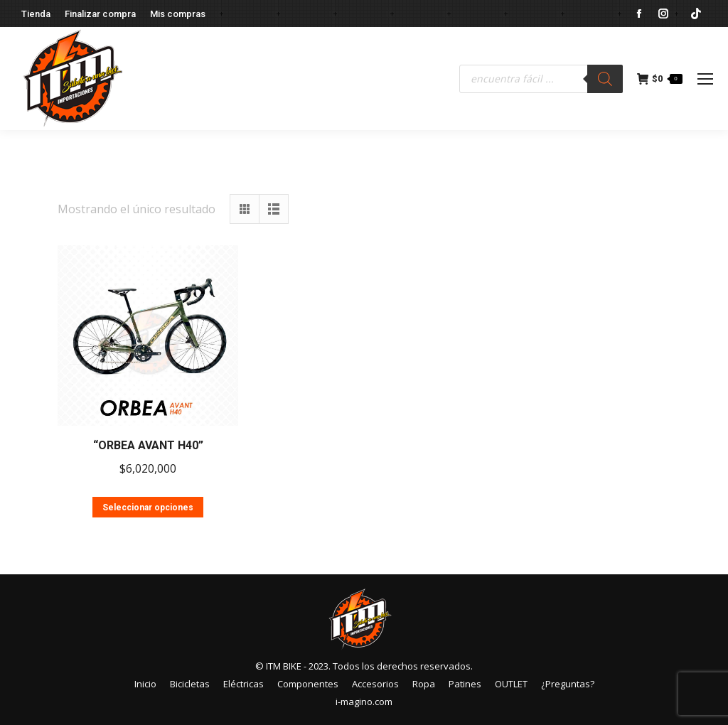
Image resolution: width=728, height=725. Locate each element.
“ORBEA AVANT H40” (148, 445)
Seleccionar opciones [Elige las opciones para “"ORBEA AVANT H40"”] (148, 507)
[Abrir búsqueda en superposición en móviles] (541, 79)
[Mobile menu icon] (705, 79)
